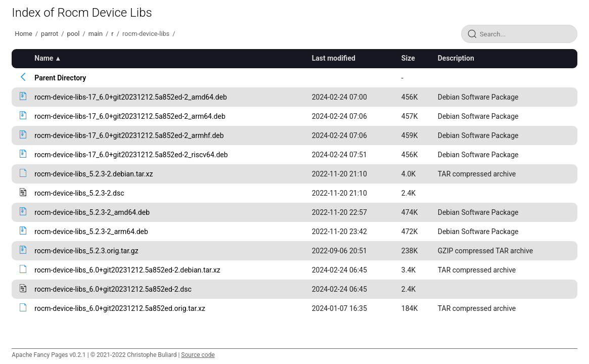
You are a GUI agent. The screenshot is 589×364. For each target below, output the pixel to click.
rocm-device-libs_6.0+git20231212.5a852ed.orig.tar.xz (120, 308)
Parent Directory (60, 78)
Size (408, 58)
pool (73, 34)
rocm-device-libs (146, 34)
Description (456, 58)
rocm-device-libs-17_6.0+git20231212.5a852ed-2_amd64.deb (131, 97)
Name (44, 58)
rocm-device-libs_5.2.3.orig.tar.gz (86, 251)
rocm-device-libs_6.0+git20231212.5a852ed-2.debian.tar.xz (127, 270)
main (96, 34)
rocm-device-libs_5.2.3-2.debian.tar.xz (94, 174)
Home (23, 34)
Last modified (334, 58)
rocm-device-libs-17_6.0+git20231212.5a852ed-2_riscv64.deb (131, 155)
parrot (50, 34)
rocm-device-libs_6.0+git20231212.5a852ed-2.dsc (113, 289)
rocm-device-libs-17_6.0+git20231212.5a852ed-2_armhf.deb (129, 135)
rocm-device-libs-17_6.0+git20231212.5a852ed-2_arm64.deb (130, 116)
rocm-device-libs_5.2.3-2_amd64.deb (92, 212)
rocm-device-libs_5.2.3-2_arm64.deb (91, 232)
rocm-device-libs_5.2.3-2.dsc (79, 193)
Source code (198, 355)
